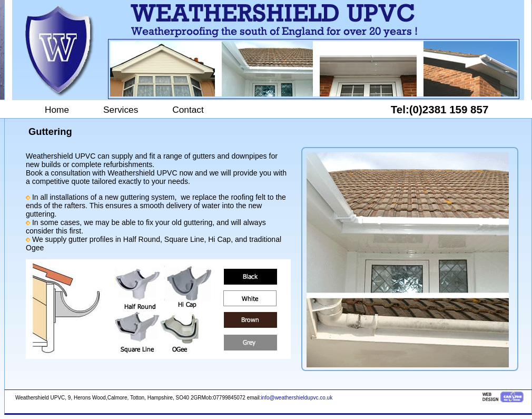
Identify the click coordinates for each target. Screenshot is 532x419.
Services (121, 110)
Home (57, 110)
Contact (188, 110)
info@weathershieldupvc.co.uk (297, 398)
